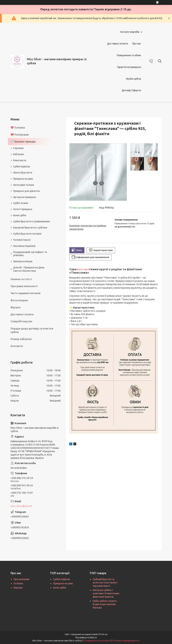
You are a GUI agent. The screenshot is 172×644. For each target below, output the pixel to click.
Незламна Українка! (24, 246)
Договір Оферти (131, 90)
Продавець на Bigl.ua (86, 637)
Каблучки (19, 154)
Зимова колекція (23, 261)
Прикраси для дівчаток (27, 191)
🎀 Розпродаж (20, 135)
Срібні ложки (21, 203)
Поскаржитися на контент (97, 641)
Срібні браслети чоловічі (27, 234)
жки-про (83, 269)
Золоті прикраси (23, 209)
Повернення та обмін (129, 55)
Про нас (137, 44)
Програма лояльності (24, 286)
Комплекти (20, 160)
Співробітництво (21, 321)
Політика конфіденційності (126, 641)
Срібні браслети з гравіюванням (32, 221)
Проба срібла (133, 79)
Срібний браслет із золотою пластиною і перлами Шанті (105, 583)
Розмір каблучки (21, 339)
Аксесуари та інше (24, 185)
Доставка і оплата (118, 44)
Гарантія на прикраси (129, 67)
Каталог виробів (130, 32)
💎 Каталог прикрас (23, 142)
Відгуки (15, 307)
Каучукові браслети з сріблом (30, 228)
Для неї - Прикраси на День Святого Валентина (29, 269)
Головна (18, 583)
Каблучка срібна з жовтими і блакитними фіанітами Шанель (106, 593)
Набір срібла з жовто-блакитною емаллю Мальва (105, 604)
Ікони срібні (20, 215)
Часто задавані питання (25, 293)
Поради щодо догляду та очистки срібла (32, 330)
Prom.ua (103, 634)
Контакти (17, 346)
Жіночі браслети (23, 173)
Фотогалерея (19, 300)
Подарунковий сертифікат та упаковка (30, 254)
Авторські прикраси (25, 197)
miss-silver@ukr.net (21, 506)
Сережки (18, 148)
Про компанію (22, 579)
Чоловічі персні (22, 240)
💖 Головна (18, 128)
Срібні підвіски (22, 166)
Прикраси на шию (23, 179)
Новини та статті (21, 279)
